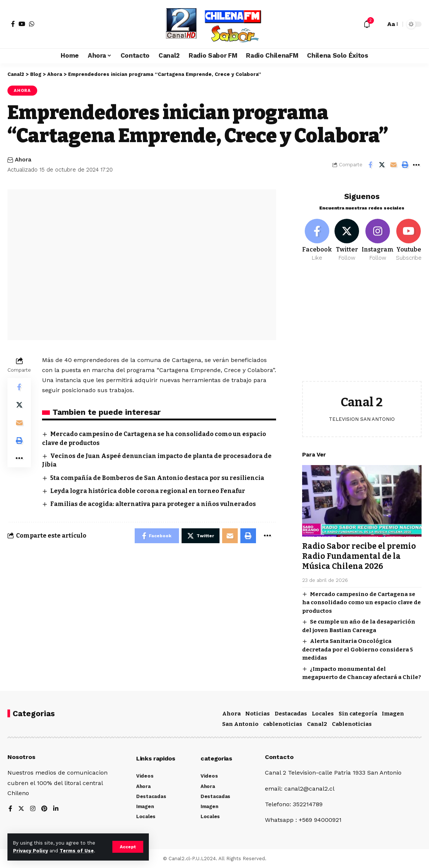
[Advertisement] (362, 324)
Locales (323, 713)
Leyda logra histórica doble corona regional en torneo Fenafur (148, 491)
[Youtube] (409, 237)
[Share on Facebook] (370, 165)
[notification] (367, 24)
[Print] (405, 165)
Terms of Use (77, 851)
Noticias (257, 713)
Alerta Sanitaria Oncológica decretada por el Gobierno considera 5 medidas (358, 646)
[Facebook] (13, 24)
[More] (416, 165)
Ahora (22, 90)
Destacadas (291, 713)
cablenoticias (283, 723)
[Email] (393, 165)
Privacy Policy (31, 851)
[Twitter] (347, 237)
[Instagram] (378, 237)
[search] (378, 24)
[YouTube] (22, 24)
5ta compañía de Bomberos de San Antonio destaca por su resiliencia (157, 478)
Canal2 (317, 723)
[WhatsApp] (32, 24)
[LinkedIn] (56, 808)
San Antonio (240, 723)
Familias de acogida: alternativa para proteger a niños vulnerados (153, 504)
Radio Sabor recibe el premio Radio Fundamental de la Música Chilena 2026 (359, 553)
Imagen (393, 713)
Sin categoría (358, 713)
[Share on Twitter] (382, 165)
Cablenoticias (352, 723)
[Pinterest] (44, 808)
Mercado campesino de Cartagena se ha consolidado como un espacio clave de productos (361, 600)
